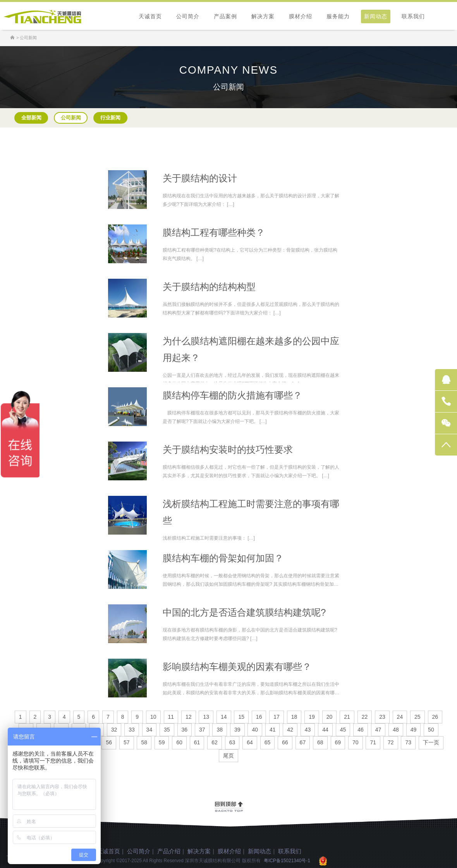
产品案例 (225, 16)
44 (325, 730)
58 (144, 742)
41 (273, 730)
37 (202, 730)
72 (391, 742)
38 (220, 730)
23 (382, 717)
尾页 (228, 756)
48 (396, 730)
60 (179, 742)
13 (206, 717)
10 (153, 717)
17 (277, 717)
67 (303, 742)
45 (343, 730)
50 (431, 730)
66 (285, 742)
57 (127, 742)
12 (189, 717)
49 (414, 730)
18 (294, 717)
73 (408, 742)
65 (268, 742)
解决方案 (263, 16)
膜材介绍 (301, 16)
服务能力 (338, 16)
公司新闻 (71, 118)
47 (378, 730)
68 (320, 742)
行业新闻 (110, 118)
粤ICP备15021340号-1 (287, 861)
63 (232, 742)
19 (312, 717)
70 (356, 742)
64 (250, 742)
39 (237, 730)
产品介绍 (169, 851)
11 (171, 717)
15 (241, 717)
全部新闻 (31, 118)
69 (338, 742)
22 (365, 717)
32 (114, 730)
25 (417, 717)
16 (259, 717)
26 (435, 717)
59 (162, 742)
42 (290, 730)
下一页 (431, 742)
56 (109, 742)
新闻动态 (376, 16)
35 (167, 730)
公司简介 (188, 16)
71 (373, 742)
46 (361, 730)
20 (330, 717)
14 (224, 717)
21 (347, 717)
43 (308, 730)
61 (197, 742)
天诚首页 (150, 16)
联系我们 (413, 16)
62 (215, 742)
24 (400, 717)
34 (149, 730)
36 (185, 730)
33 (132, 730)
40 (255, 730)
